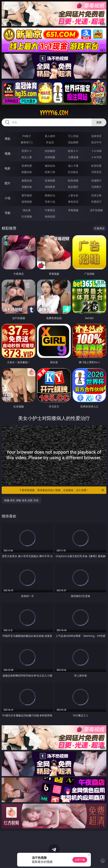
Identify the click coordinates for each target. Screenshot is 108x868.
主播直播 (73, 157)
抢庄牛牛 (96, 142)
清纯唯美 (50, 187)
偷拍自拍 (50, 166)
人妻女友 (73, 195)
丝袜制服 (50, 157)
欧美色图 (73, 180)
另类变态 (96, 172)
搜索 (99, 122)
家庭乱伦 (50, 195)
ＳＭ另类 (96, 157)
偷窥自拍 (27, 180)
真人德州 (50, 136)
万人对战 (73, 136)
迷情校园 (27, 202)
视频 (8, 154)
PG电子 (27, 136)
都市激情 (27, 195)
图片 (8, 183)
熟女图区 (73, 187)
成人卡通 (73, 166)
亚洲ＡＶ (27, 151)
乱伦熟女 (73, 172)
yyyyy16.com (54, 113)
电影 (8, 168)
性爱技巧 (96, 202)
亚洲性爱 (27, 166)
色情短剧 (50, 216)
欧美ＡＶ (73, 151)
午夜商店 (50, 210)
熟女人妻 (27, 157)
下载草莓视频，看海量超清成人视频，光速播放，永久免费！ (62, 490)
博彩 (8, 139)
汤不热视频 (96, 210)
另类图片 (96, 187)
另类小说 (50, 202)
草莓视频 (73, 210)
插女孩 (27, 210)
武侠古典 (96, 195)
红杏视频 (27, 216)
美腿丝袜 (27, 187)
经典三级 (50, 172)
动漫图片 (96, 180)
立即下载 (80, 860)
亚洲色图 (50, 180)
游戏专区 (96, 136)
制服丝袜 (27, 172)
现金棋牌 (73, 142)
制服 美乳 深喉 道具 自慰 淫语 (21, 500)
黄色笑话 (73, 202)
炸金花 (50, 142)
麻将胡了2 (27, 142)
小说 (8, 198)
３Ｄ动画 (96, 151)
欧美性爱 (96, 166)
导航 (8, 213)
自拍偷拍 (50, 151)
